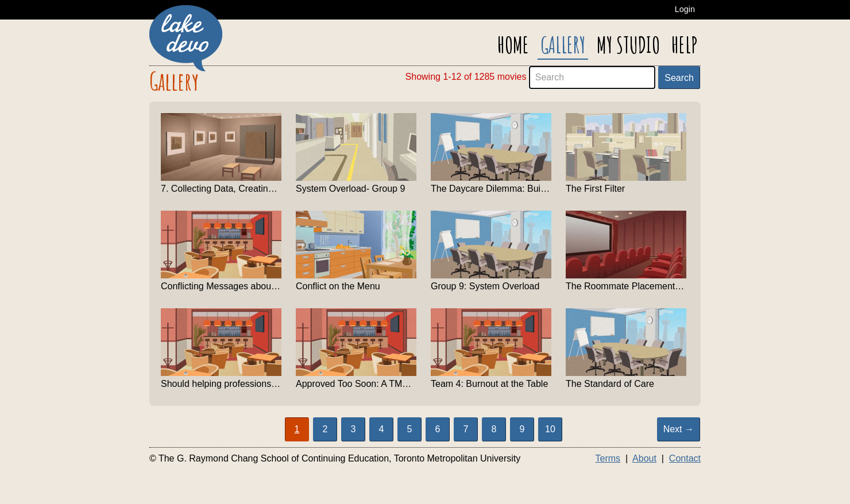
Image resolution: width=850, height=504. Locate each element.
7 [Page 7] (466, 429)
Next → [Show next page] (679, 429)
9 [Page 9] (522, 429)
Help (685, 45)
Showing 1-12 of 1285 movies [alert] (466, 77)
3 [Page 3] (353, 429)
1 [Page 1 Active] (297, 429)
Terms (608, 458)
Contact (685, 458)
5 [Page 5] (410, 429)
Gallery (563, 45)
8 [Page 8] (494, 429)
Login (685, 9)
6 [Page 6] (438, 429)
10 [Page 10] (550, 429)
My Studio (628, 45)
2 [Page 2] (325, 429)
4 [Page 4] (382, 429)
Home (513, 45)
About (644, 458)
